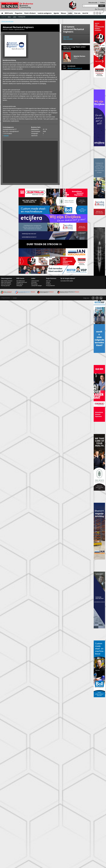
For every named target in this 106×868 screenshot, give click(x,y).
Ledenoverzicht (35, 281)
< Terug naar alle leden (7, 21)
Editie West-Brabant (6, 284)
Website (6, 136)
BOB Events (9, 13)
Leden (70, 13)
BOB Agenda (20, 284)
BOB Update (34, 284)
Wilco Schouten (68, 39)
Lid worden (34, 282)
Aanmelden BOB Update (67, 281)
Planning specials (5, 286)
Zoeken (102, 6)
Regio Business (17, 6)
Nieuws (64, 13)
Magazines (19, 13)
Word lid (85, 13)
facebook (93, 298)
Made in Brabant (30, 13)
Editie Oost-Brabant (6, 282)
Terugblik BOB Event (22, 282)
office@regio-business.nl (75, 68)
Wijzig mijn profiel (93, 3)
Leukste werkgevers (45, 13)
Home (2, 13)
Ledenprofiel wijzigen (36, 286)
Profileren (102, 3)
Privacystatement (50, 286)
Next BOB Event (21, 281)
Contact (48, 282)
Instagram (97, 298)
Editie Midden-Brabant (7, 281)
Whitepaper (19, 286)
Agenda (56, 13)
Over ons (77, 13)
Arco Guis (66, 37)
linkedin (101, 298)
